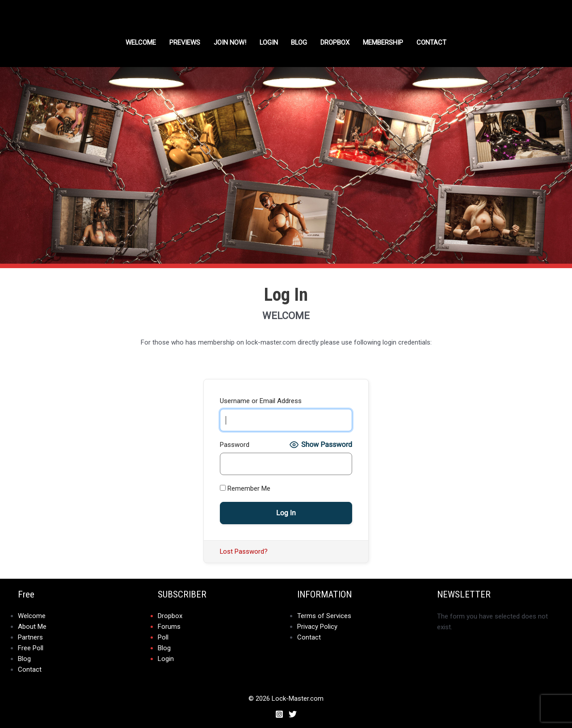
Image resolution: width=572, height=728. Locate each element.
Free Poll (31, 648)
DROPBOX (336, 42)
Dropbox (170, 616)
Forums (169, 627)
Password (235, 445)
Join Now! (230, 42)
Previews (185, 42)
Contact (433, 42)
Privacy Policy (317, 627)
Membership (384, 42)
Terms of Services (324, 616)
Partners (30, 638)
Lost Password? (244, 551)
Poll (163, 638)
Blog (300, 42)
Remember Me (245, 488)
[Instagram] (279, 714)
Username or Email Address (261, 401)
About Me (32, 627)
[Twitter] (293, 714)
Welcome (140, 42)
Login (269, 42)
